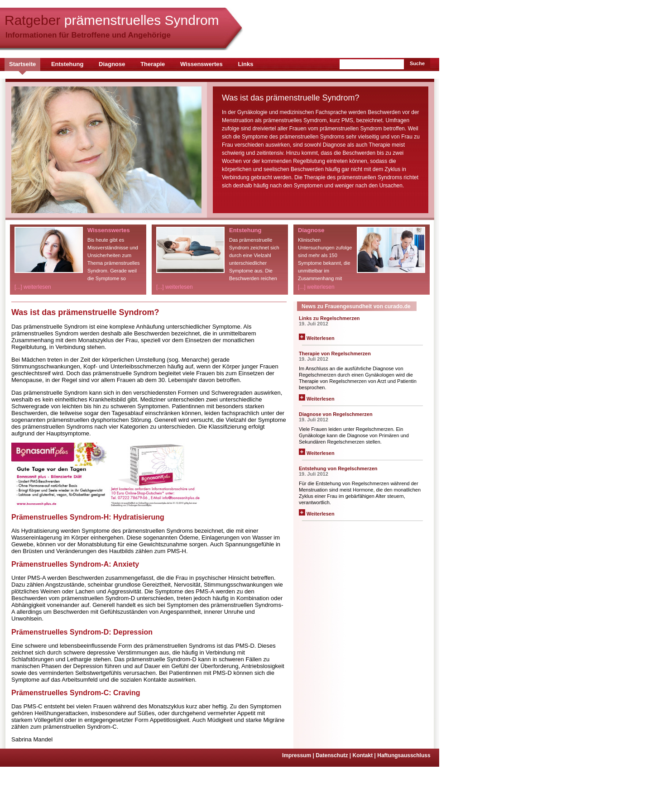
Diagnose (112, 64)
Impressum (299, 755)
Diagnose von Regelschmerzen (336, 414)
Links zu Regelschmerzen (329, 318)
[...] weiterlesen (33, 287)
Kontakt (365, 755)
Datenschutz (334, 755)
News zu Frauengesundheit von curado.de (356, 306)
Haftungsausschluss (404, 755)
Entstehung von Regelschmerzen (338, 468)
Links (245, 64)
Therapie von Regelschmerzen (335, 353)
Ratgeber (112, 20)
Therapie (153, 64)
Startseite (22, 64)
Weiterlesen (317, 338)
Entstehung (67, 64)
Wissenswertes (201, 64)
